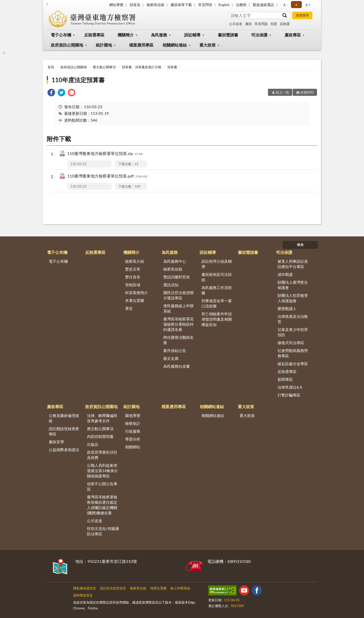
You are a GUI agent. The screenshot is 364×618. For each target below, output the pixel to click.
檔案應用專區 (141, 45)
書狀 (248, 24)
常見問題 (261, 24)
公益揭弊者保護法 (64, 450)
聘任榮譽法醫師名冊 (178, 340)
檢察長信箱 (155, 5)
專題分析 (133, 439)
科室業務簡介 (136, 293)
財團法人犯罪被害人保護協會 (293, 298)
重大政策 (208, 45)
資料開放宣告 (83, 595)
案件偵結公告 (175, 350)
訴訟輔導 (192, 35)
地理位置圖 (158, 588)
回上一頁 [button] (282, 92)
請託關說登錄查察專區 (64, 431)
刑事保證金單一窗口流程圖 (217, 303)
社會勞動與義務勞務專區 (293, 353)
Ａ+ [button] (308, 5)
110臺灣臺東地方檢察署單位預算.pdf (107, 176)
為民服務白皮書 (177, 366)
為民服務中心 (175, 261)
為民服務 (159, 35)
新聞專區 (285, 379)
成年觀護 (285, 274)
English (224, 5)
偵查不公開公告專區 (102, 486)
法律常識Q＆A (290, 387)
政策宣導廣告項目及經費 (102, 455)
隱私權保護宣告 (85, 588)
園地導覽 (133, 415)
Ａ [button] (296, 5)
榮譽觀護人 (287, 308)
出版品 (93, 444)
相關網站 (133, 447)
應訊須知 (171, 285)
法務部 (241, 5)
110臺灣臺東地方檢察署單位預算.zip (105, 154)
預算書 (172, 67)
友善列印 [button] (307, 92)
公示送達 (236, 24)
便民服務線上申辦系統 (178, 308)
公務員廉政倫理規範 (64, 418)
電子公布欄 (61, 35)
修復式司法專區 (291, 343)
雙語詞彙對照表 (177, 277)
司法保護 (259, 35)
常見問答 (205, 5)
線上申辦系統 (180, 588)
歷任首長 (133, 277)
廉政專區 (293, 35)
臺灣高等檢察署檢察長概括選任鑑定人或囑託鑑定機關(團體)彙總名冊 (102, 505)
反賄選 (285, 24)
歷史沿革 (133, 269)
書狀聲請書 (228, 35)
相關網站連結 (175, 45)
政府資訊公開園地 (67, 45)
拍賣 (274, 24)
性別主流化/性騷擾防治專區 (103, 531)
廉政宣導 (56, 442)
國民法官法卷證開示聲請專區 (178, 295)
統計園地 (104, 45)
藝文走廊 (171, 358)
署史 (129, 308)
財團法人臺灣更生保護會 (293, 285)
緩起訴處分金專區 (293, 364)
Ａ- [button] (285, 5)
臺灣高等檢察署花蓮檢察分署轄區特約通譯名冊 (178, 324)
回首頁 (135, 5)
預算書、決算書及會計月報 (142, 67)
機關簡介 (126, 35)
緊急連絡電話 (263, 5)
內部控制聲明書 (100, 436)
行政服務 (133, 431)
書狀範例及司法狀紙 (217, 277)
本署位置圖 (135, 300)
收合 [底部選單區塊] (300, 245)
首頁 (51, 67)
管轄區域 (133, 285)
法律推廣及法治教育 (293, 319)
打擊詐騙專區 (289, 395)
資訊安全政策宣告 (113, 588)
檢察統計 (133, 423)
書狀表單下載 (181, 5)
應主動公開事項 (104, 67)
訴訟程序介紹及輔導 (217, 264)
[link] (51, 93)
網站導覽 (116, 5)
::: (47, 4)
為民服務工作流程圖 (217, 290)
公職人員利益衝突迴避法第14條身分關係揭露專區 (102, 471)
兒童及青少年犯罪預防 (293, 332)
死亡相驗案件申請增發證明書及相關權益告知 (217, 319)
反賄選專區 (94, 35)
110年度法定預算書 (78, 80)
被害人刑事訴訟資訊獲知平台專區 (293, 264)
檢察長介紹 (135, 261)
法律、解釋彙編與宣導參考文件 (102, 418)
